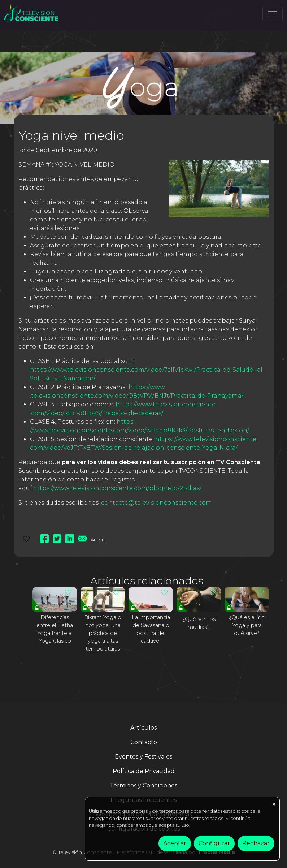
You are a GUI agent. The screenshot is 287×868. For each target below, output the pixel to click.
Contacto (144, 742)
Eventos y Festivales (143, 757)
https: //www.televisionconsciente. (206, 439)
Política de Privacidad (144, 771)
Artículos (143, 728)
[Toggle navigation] (273, 14)
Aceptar (175, 843)
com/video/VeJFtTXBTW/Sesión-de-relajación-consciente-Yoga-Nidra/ (134, 448)
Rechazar (256, 843)
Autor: (98, 540)
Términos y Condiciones (143, 785)
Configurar (214, 843)
